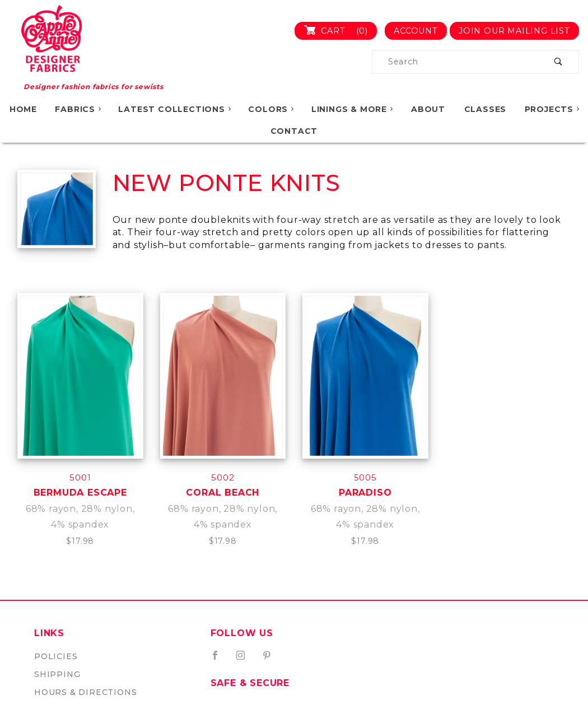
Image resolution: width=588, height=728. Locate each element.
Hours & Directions (85, 692)
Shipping (57, 674)
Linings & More (353, 109)
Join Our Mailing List (514, 31)
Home (23, 109)
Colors (272, 109)
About (428, 109)
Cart (340, 31)
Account (416, 31)
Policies (56, 656)
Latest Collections (175, 109)
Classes (486, 109)
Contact (294, 131)
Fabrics (79, 109)
